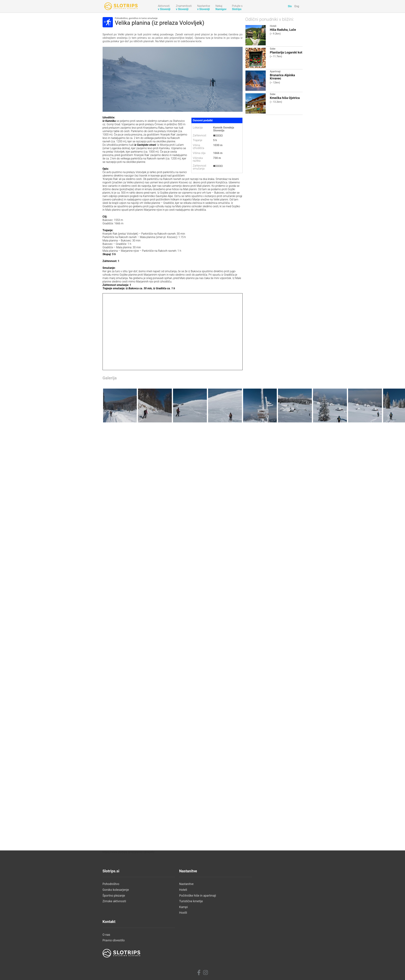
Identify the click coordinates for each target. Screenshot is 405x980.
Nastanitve (176, 931)
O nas (240, 931)
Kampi (173, 954)
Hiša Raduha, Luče (283, 30)
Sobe (273, 49)
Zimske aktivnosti (114, 948)
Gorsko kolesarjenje (116, 937)
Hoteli (273, 26)
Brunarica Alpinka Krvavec (283, 77)
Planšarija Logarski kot (286, 52)
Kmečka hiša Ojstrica (285, 98)
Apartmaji (275, 72)
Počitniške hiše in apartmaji (188, 943)
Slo (290, 6)
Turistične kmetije (181, 948)
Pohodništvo (111, 931)
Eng (297, 6)
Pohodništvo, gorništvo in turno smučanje (136, 18)
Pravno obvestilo (247, 937)
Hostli (173, 960)
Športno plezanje (114, 943)
